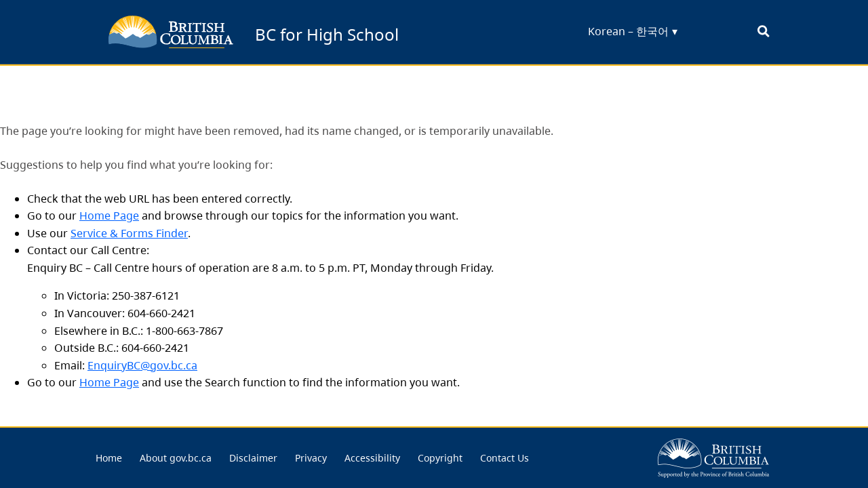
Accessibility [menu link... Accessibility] (372, 458)
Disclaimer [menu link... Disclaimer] (253, 458)
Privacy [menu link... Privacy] (311, 458)
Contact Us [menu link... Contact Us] (505, 458)
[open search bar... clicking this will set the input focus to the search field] (763, 32)
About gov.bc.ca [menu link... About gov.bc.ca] (176, 458)
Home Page (109, 216)
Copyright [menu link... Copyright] (440, 458)
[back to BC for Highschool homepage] (171, 32)
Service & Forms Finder (129, 233)
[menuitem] (109, 458)
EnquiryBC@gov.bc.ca (142, 365)
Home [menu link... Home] (109, 458)
